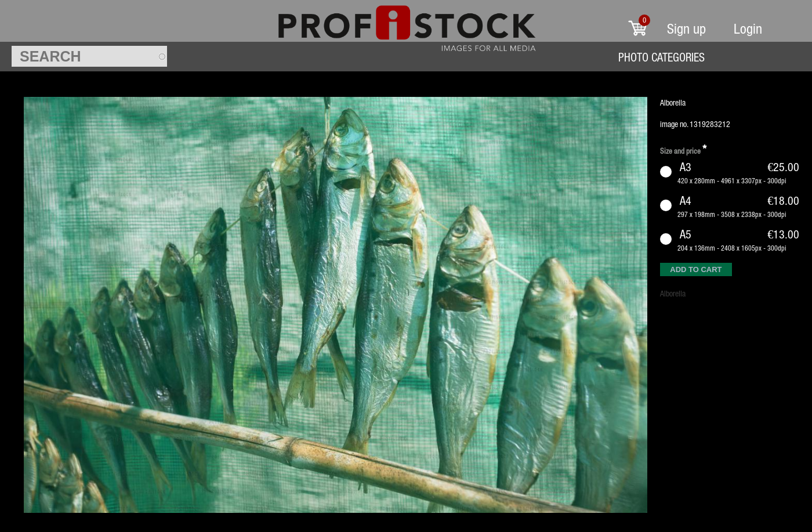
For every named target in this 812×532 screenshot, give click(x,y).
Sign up (686, 29)
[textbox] (89, 56)
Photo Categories (661, 57)
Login (748, 29)
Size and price (683, 149)
